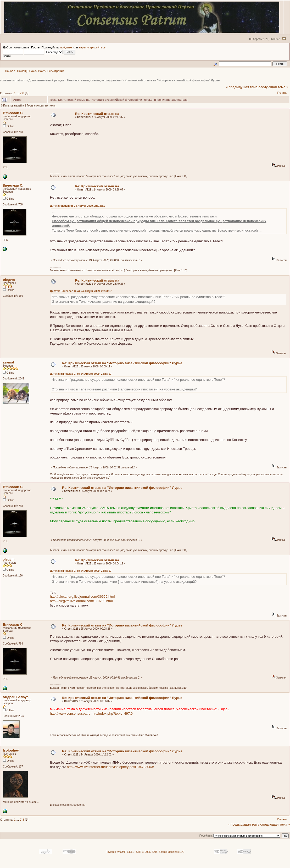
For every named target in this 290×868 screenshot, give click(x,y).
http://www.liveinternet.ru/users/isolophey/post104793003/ (110, 767)
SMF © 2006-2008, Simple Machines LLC (160, 852)
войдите (66, 47)
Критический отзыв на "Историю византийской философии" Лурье (172, 80)
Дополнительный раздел (46, 80)
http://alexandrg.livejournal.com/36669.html (82, 597)
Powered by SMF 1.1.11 (120, 852)
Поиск (33, 71)
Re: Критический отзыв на (97, 114)
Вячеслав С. (13, 113)
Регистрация (56, 71)
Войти (42, 71)
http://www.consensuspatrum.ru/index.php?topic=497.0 (91, 713)
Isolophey (11, 750)
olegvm (9, 280)
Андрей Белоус (16, 697)
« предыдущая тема (242, 87)
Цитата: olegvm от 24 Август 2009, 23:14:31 (77, 206)
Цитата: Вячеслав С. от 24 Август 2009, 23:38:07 (81, 291)
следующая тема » (274, 87)
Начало (10, 71)
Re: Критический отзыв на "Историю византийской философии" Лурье (122, 363)
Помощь (23, 71)
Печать (282, 93)
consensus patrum (13, 80)
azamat (8, 362)
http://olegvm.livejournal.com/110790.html (81, 601)
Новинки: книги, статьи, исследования (94, 80)
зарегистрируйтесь (92, 47)
